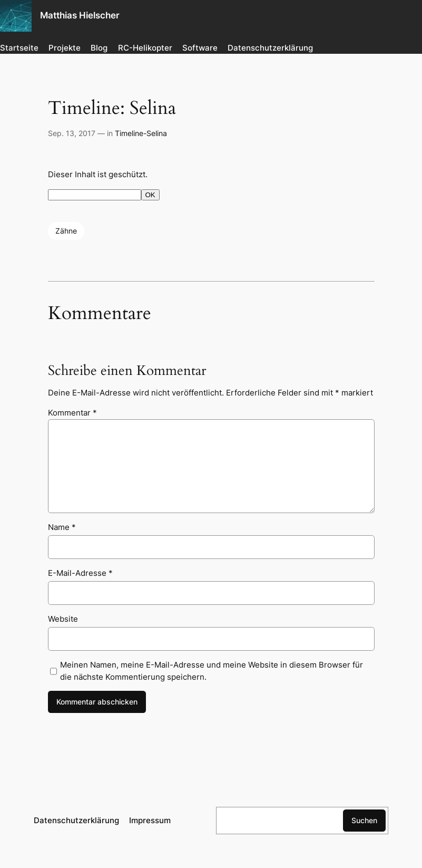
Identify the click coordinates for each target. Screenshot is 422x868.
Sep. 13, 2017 (72, 133)
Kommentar (72, 413)
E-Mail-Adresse (80, 573)
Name (62, 527)
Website (63, 619)
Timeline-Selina (141, 133)
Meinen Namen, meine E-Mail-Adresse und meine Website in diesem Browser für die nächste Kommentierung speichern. (212, 671)
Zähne (66, 231)
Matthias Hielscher (80, 15)
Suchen (364, 820)
